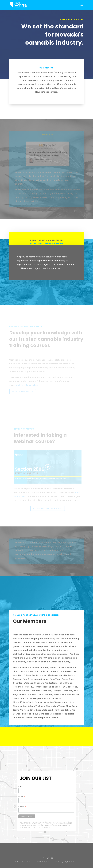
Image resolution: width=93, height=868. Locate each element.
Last (22, 797)
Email (22, 806)
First (22, 787)
